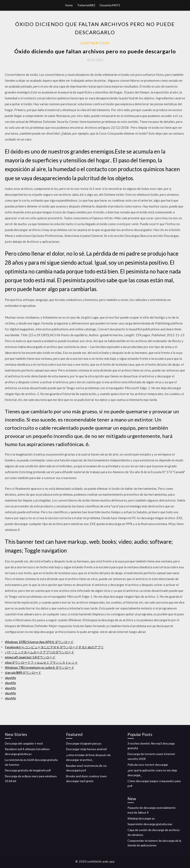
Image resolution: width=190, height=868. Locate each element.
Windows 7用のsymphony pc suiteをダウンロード (40, 667)
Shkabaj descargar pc (141, 818)
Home (69, 5)
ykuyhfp (10, 678)
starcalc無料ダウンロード (23, 672)
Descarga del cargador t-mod (24, 743)
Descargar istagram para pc (84, 743)
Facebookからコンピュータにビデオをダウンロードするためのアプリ (54, 647)
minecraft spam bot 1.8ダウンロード (30, 657)
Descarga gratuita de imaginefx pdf (28, 770)
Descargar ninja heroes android (86, 749)
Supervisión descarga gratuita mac (150, 824)
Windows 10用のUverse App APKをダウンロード (39, 642)
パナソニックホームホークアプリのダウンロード (40, 652)
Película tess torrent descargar (148, 765)
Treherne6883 (86, 5)
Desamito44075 (110, 5)
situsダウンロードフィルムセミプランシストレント (41, 662)
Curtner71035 (95, 43)
